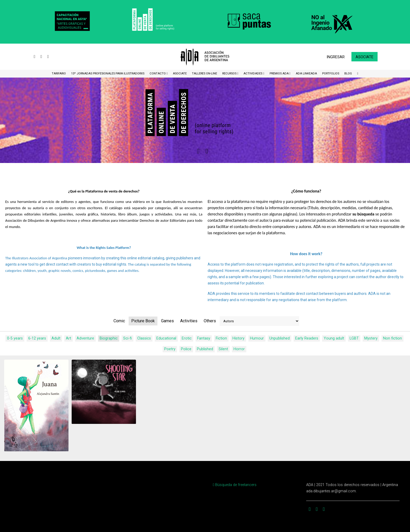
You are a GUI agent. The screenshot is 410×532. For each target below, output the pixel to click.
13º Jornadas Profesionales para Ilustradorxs (108, 74)
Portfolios (331, 74)
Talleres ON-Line (204, 74)
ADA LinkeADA (306, 74)
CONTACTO (158, 74)
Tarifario (59, 74)
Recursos (230, 74)
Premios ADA (280, 74)
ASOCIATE (180, 74)
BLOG (348, 74)
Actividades (253, 74)
